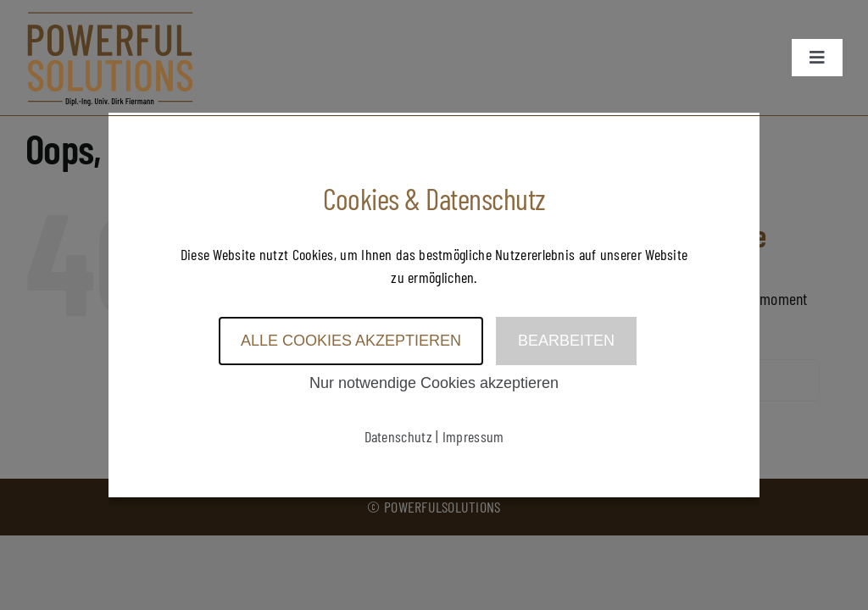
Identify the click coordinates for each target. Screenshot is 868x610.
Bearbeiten (566, 341)
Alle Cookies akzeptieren (351, 341)
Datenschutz (398, 436)
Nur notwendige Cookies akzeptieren (434, 383)
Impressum (473, 436)
